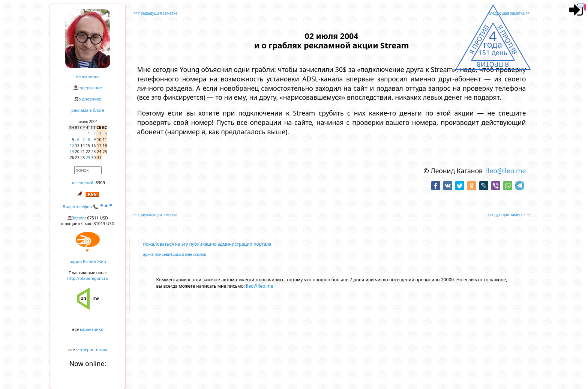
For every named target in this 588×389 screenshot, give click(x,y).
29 (88, 158)
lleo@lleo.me (506, 171)
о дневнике (90, 99)
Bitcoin (78, 218)
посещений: (82, 182)
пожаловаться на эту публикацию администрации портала (207, 244)
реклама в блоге (88, 110)
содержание (90, 88)
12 (72, 146)
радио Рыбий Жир (88, 261)
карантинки (92, 329)
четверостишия (92, 349)
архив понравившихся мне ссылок (175, 254)
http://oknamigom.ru (88, 278)
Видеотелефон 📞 (88, 207)
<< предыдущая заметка (155, 13)
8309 (100, 182)
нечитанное (88, 76)
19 (72, 152)
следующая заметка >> (509, 13)
